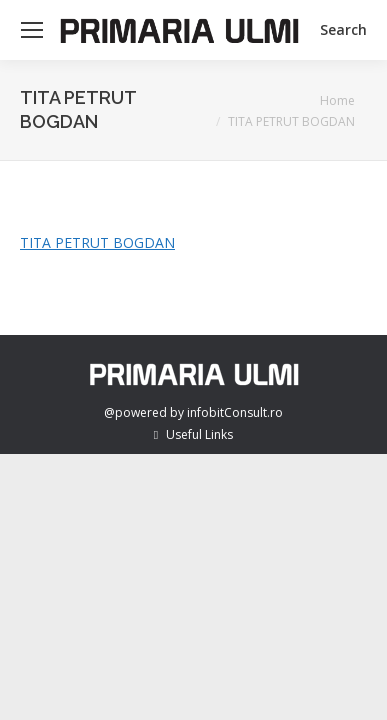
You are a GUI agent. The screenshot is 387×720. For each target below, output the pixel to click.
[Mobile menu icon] (32, 30)
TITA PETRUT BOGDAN (97, 242)
